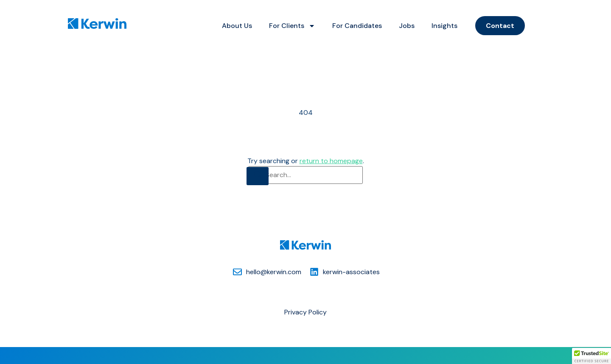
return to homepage (331, 161)
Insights (444, 26)
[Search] (258, 176)
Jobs (407, 26)
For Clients (292, 26)
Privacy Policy (305, 312)
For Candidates (357, 26)
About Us (237, 26)
